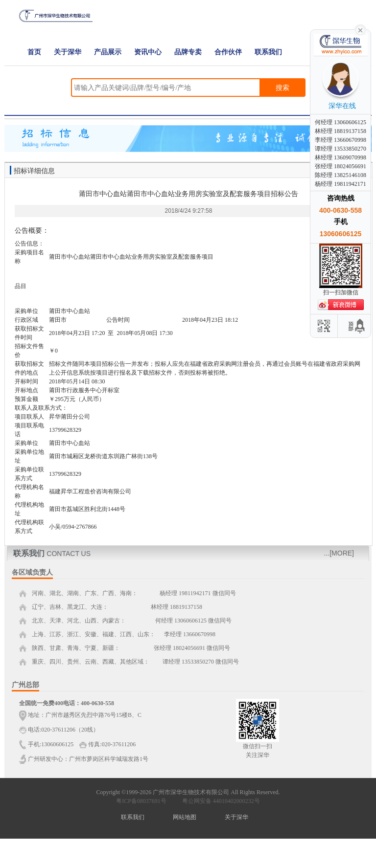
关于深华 (68, 52)
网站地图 (185, 817)
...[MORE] (339, 553)
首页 (34, 52)
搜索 (282, 88)
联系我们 (268, 52)
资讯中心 (148, 52)
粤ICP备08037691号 (141, 801)
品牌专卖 (188, 52)
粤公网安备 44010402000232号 (219, 801)
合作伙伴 (228, 52)
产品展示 (108, 52)
